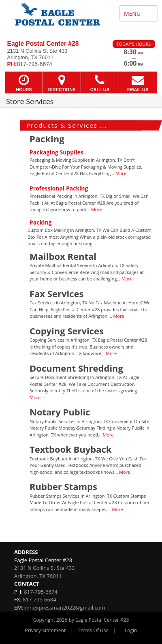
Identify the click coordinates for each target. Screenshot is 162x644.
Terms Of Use (93, 630)
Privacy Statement (46, 630)
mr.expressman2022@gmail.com (65, 608)
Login (131, 630)
